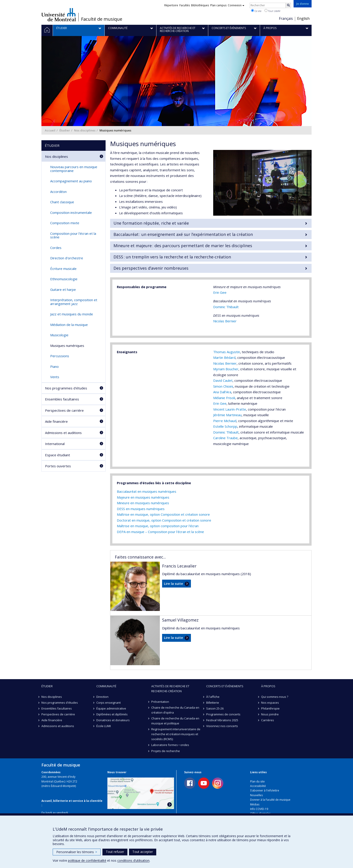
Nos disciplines (85, 130)
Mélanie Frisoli (224, 398)
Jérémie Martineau (227, 415)
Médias (255, 804)
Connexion (236, 5)
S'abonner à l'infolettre (265, 790)
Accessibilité (258, 786)
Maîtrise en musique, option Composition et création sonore (163, 514)
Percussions (60, 356)
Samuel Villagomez (180, 620)
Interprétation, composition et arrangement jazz (74, 302)
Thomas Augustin (227, 352)
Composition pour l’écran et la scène (73, 235)
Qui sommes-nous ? (275, 697)
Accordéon (58, 192)
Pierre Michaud (225, 421)
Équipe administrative (111, 708)
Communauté (106, 686)
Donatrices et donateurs (113, 720)
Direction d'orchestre (67, 258)
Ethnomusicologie (64, 279)
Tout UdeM (272, 11)
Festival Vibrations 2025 (222, 720)
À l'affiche (213, 697)
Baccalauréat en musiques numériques (147, 491)
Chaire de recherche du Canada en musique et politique (175, 721)
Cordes (56, 248)
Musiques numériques (67, 346)
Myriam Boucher (226, 369)
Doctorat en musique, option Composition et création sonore (164, 520)
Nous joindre (270, 714)
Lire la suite (173, 583)
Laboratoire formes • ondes (170, 745)
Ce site (256, 11)
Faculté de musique (102, 19)
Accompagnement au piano (71, 181)
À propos (268, 686)
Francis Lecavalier (179, 566)
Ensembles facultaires (62, 399)
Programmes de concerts (223, 714)
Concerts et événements (225, 686)
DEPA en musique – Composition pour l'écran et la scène (160, 532)
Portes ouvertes (58, 466)
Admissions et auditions (63, 433)
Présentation (160, 702)
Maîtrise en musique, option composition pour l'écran (158, 526)
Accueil (50, 130)
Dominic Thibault (226, 307)
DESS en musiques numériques (141, 509)
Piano (54, 366)
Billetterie (213, 703)
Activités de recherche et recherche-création (170, 689)
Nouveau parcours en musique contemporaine (74, 169)
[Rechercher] (288, 5)
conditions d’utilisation (133, 860)
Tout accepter (143, 852)
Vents (55, 377)
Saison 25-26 (215, 708)
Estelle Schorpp (225, 426)
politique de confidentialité (87, 860)
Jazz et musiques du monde (72, 314)
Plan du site (257, 781)
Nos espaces (270, 703)
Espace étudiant (58, 455)
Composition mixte (65, 223)
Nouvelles (256, 795)
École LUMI (104, 726)
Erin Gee (220, 292)
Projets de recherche (166, 751)
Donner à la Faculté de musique (270, 800)
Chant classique (62, 202)
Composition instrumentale (71, 212)
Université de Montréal (59, 15)
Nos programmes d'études (66, 388)
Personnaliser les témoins (77, 852)
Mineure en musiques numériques (143, 503)
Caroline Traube (225, 438)
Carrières (268, 720)
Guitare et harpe (63, 289)
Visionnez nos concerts (222, 726)
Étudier (65, 130)
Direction (102, 697)
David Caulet (223, 380)
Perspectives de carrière (64, 410)
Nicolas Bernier (225, 321)
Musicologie (59, 335)
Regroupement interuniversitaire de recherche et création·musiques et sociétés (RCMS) (176, 734)
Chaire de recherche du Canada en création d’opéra (175, 710)
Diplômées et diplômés (112, 714)
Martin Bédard (224, 357)
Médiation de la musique (69, 325)
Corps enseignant (109, 703)
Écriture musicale (63, 269)
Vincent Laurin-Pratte (230, 409)
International (55, 444)
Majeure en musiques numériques (143, 497)
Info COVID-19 (259, 809)
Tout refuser (115, 852)
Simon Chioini (223, 386)
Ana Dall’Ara (222, 392)
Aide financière (56, 421)
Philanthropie (270, 708)
